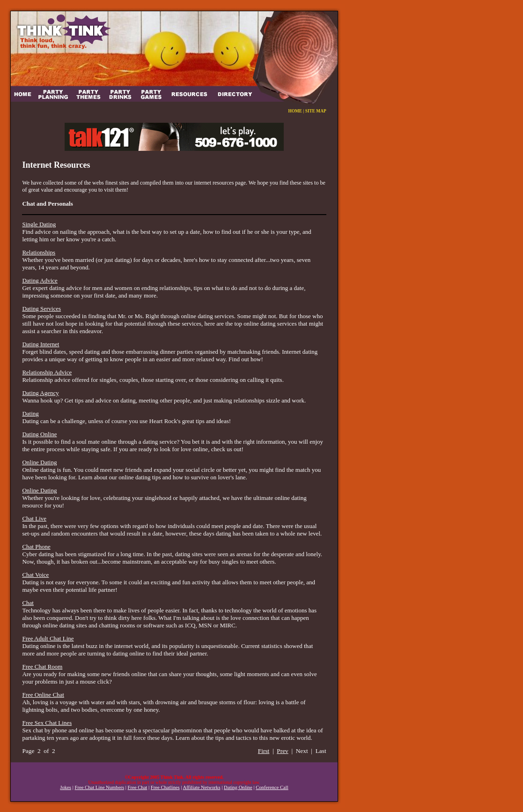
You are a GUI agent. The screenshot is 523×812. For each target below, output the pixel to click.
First (264, 751)
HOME (295, 111)
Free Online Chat (43, 695)
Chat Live (34, 518)
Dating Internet (41, 344)
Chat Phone (36, 547)
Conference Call (272, 787)
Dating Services (41, 309)
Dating (30, 413)
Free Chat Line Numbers (99, 787)
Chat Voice (35, 575)
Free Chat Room (42, 667)
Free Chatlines (165, 787)
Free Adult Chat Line (48, 638)
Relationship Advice (47, 372)
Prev (282, 751)
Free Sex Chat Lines (47, 723)
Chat (28, 603)
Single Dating (39, 224)
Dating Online (39, 434)
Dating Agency (40, 393)
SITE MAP (316, 111)
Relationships (39, 252)
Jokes (66, 787)
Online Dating (39, 462)
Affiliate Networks (202, 787)
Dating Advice (40, 280)
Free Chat (138, 787)
